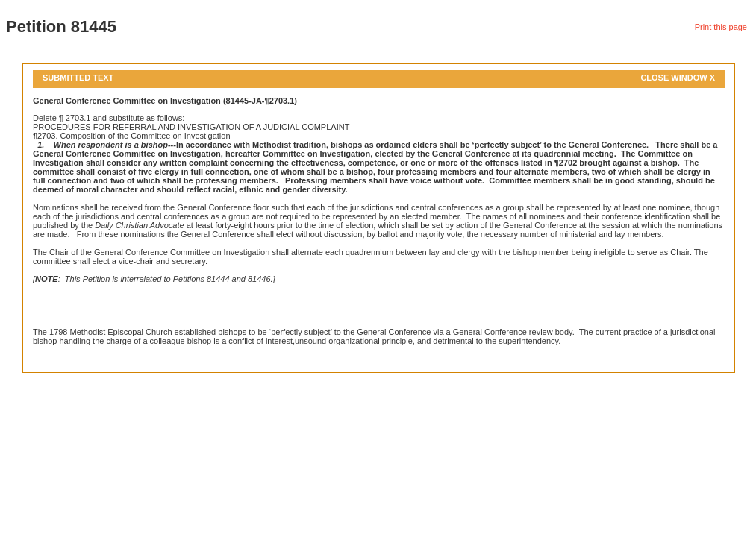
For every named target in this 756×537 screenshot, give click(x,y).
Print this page (721, 27)
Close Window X (678, 78)
